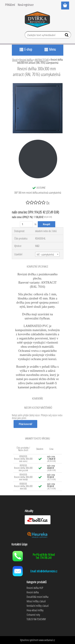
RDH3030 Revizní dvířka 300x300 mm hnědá (23, 477)
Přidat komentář (25, 424)
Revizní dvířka (26, 60)
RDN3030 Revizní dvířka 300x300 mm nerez (23, 459)
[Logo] (37, 20)
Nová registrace (26, 5)
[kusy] (27, 224)
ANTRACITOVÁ (42, 60)
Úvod (15, 60)
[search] (67, 36)
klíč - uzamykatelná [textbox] (45, 254)
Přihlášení (10, 5)
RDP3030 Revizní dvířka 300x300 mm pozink (23, 468)
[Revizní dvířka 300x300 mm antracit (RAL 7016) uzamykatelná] (38, 84)
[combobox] (47, 254)
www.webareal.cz (47, 640)
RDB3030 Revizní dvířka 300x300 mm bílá (23, 486)
